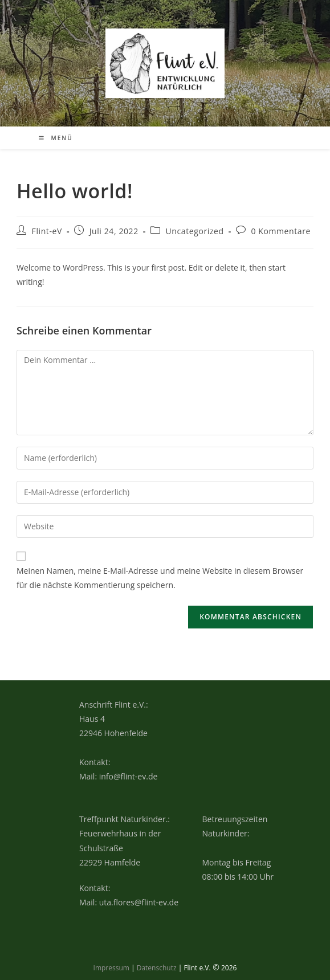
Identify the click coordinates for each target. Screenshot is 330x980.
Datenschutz (157, 968)
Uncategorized (195, 231)
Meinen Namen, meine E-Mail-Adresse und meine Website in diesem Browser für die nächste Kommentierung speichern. (160, 578)
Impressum (111, 968)
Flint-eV (47, 231)
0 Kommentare (281, 231)
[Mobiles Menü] (56, 138)
